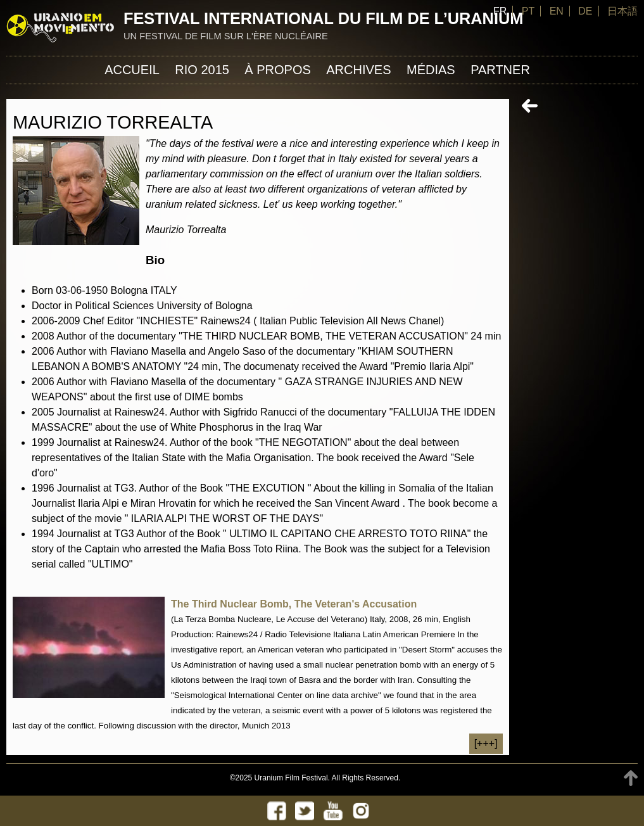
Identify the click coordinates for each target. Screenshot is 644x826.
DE (585, 11)
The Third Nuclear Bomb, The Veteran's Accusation (294, 604)
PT (528, 11)
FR (500, 11)
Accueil (132, 70)
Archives (358, 70)
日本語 (622, 11)
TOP (631, 778)
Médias (431, 70)
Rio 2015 (202, 70)
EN (557, 11)
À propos (277, 70)
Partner (500, 70)
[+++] (486, 743)
